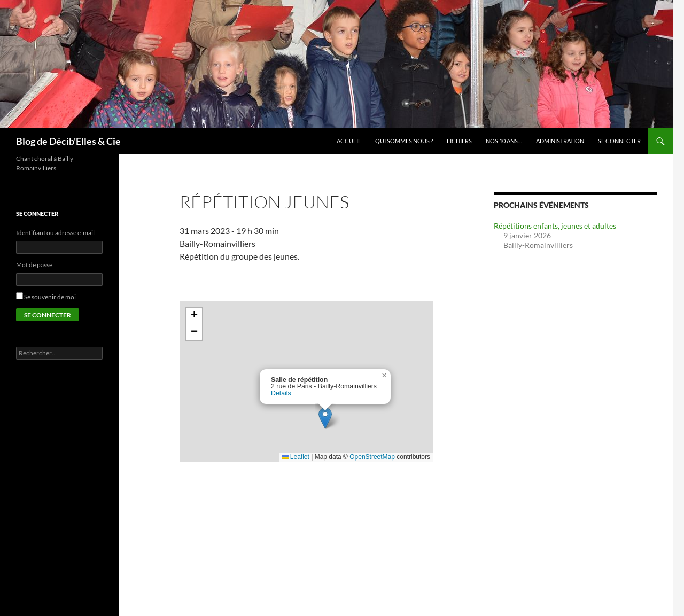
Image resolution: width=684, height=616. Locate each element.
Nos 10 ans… (504, 141)
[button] (325, 418)
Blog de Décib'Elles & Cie (68, 141)
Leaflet (296, 457)
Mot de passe (34, 265)
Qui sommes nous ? (404, 141)
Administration (560, 141)
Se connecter (619, 141)
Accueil (349, 141)
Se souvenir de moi (50, 297)
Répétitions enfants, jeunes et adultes (555, 226)
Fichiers (459, 141)
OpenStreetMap (372, 457)
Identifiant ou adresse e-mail (55, 233)
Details (281, 393)
